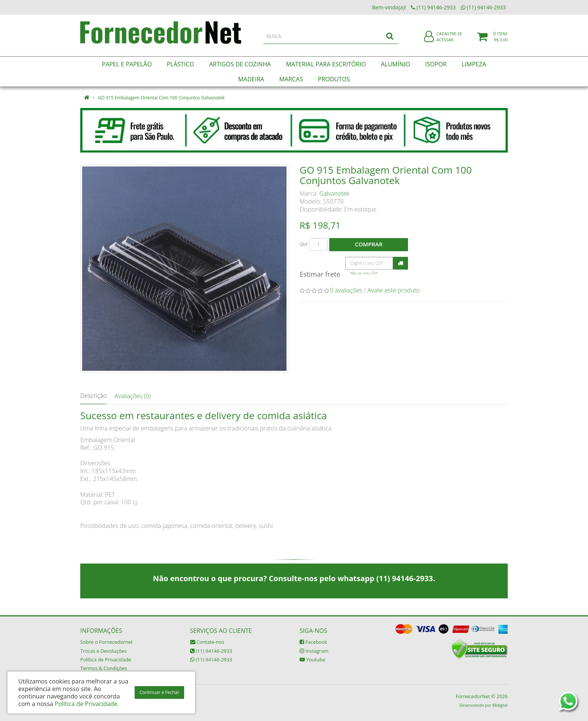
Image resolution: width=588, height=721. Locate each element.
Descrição (93, 396)
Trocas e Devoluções (103, 651)
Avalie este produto (394, 290)
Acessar (445, 43)
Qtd (304, 244)
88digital (500, 705)
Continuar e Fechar (159, 692)
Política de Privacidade (106, 660)
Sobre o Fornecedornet (106, 642)
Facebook (313, 642)
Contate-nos (207, 642)
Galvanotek (334, 193)
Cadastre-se (449, 37)
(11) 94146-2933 (211, 651)
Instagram (314, 651)
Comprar (369, 244)
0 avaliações (346, 290)
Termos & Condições (104, 668)
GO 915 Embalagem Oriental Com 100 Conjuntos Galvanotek (161, 98)
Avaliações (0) (132, 396)
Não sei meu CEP (364, 273)
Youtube (312, 660)
